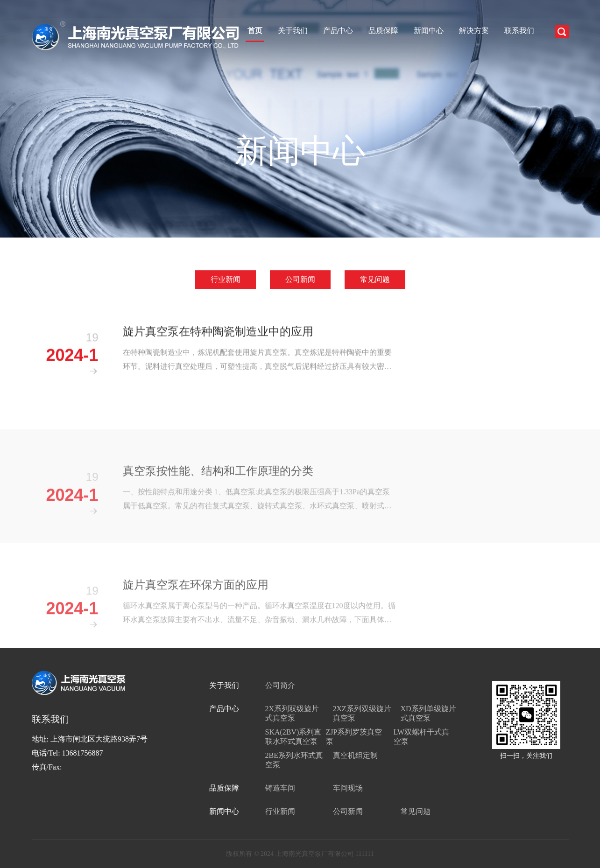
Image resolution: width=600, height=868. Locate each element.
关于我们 (293, 31)
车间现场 (348, 788)
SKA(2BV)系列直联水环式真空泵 (293, 737)
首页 (255, 31)
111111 (364, 854)
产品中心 (338, 31)
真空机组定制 (355, 755)
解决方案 (474, 31)
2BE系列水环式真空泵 (294, 760)
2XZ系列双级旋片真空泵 (362, 713)
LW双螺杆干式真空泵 (422, 737)
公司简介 (280, 685)
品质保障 (383, 31)
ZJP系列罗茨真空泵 (354, 737)
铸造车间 (280, 788)
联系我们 (519, 31)
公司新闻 (300, 280)
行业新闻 (226, 280)
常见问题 (375, 280)
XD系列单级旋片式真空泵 (428, 713)
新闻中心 (429, 31)
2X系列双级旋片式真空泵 (292, 713)
